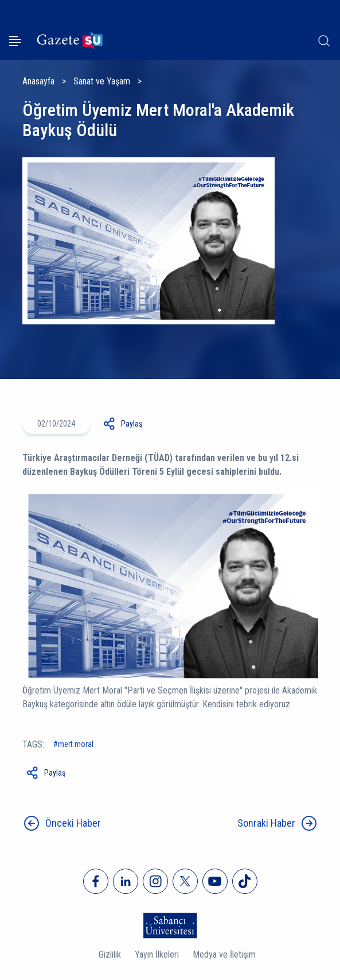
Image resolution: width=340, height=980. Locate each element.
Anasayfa (38, 81)
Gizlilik (110, 954)
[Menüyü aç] (15, 41)
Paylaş (132, 424)
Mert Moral (76, 744)
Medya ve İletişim (224, 954)
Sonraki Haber (266, 823)
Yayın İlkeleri (157, 954)
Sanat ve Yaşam (102, 81)
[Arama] (324, 41)
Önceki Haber (73, 823)
